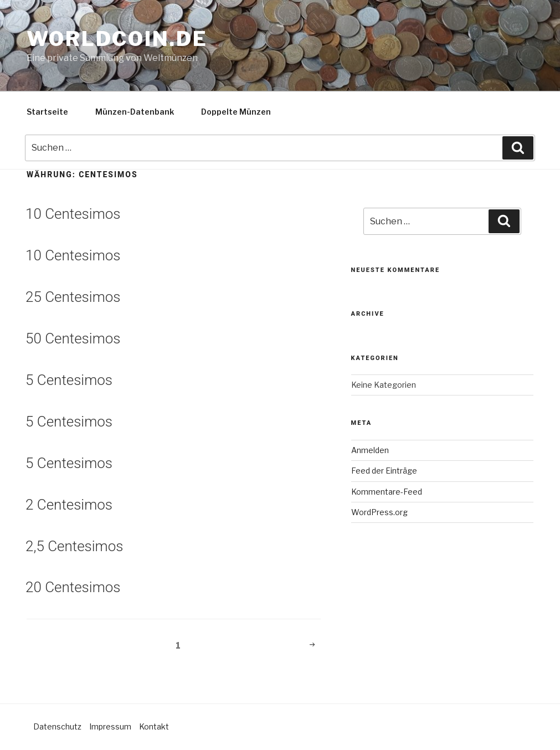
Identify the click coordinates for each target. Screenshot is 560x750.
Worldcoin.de (117, 39)
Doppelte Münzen (236, 112)
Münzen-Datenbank (135, 112)
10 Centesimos (73, 214)
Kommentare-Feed (387, 492)
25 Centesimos (73, 297)
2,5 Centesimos (74, 546)
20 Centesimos (73, 587)
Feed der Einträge (384, 471)
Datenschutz (57, 726)
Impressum (110, 726)
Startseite (47, 112)
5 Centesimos (69, 380)
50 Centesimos (73, 338)
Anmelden (370, 450)
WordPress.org (379, 512)
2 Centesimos (69, 505)
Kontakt (154, 726)
